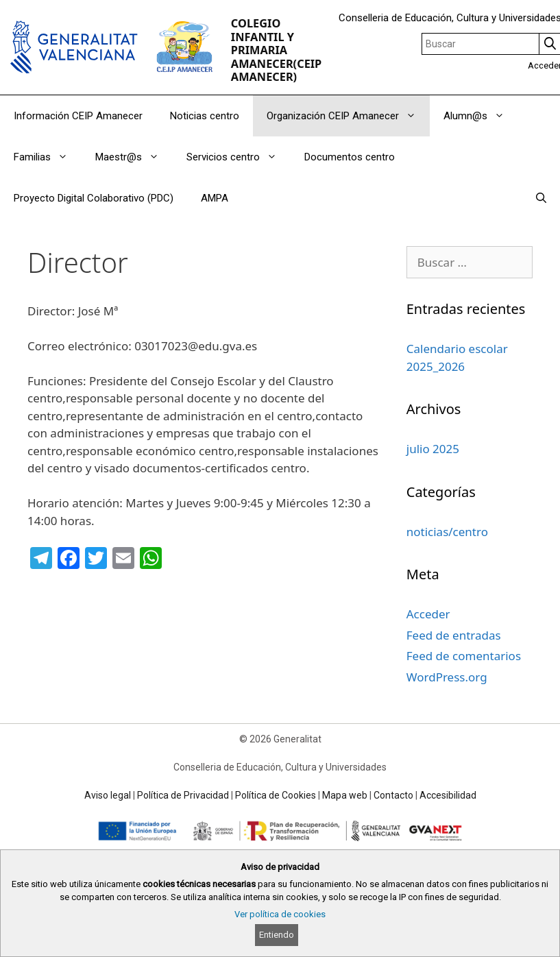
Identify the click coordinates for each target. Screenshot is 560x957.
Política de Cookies (276, 795)
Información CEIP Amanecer (78, 116)
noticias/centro (447, 532)
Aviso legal (108, 795)
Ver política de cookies (280, 914)
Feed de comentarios (464, 656)
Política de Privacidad (183, 795)
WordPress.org (447, 677)
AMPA (215, 198)
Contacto (393, 795)
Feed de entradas (454, 635)
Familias (48, 157)
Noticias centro (205, 116)
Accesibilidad (448, 795)
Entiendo (277, 935)
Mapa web (345, 795)
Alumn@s (481, 116)
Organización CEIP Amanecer (348, 116)
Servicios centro (239, 157)
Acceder (428, 614)
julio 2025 (433, 449)
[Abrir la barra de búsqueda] (541, 198)
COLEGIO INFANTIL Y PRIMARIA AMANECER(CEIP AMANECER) (276, 50)
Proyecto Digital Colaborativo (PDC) (94, 198)
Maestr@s (134, 157)
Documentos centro (350, 157)
